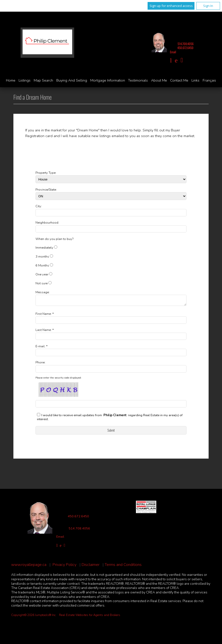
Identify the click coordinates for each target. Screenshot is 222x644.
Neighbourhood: (47, 223)
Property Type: (46, 173)
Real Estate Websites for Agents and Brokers (90, 616)
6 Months (42, 265)
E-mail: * (42, 348)
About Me (159, 80)
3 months (42, 257)
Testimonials (138, 80)
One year (42, 274)
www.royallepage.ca (29, 566)
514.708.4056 (186, 44)
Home (11, 80)
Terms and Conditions (123, 566)
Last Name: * (45, 331)
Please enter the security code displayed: (58, 379)
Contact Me (179, 80)
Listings (25, 80)
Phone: (40, 364)
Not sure (42, 283)
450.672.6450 (185, 48)
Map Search (43, 80)
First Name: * (45, 315)
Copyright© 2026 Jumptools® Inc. (34, 616)
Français (209, 80)
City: (39, 206)
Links (195, 80)
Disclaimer (91, 566)
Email (173, 52)
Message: (43, 292)
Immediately (44, 248)
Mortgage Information (108, 80)
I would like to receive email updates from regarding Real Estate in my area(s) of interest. (110, 419)
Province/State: (46, 190)
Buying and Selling (72, 80)
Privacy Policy (64, 566)
